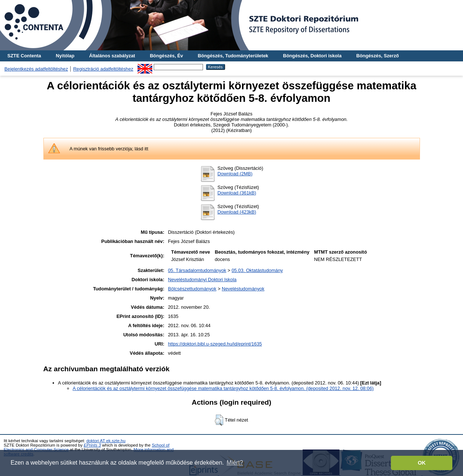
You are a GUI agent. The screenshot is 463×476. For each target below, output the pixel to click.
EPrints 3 (92, 445)
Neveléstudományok (243, 289)
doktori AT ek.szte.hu (106, 441)
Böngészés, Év (166, 56)
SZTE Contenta (24, 56)
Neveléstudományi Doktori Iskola (202, 280)
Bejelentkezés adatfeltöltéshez (36, 69)
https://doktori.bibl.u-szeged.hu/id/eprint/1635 (215, 344)
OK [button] (422, 463)
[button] (219, 420)
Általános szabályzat (112, 56)
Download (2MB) (235, 174)
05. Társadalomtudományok (197, 270)
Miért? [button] (235, 463)
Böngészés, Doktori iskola (312, 56)
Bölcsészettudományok (192, 289)
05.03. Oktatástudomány (257, 270)
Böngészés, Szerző (378, 56)
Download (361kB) (237, 193)
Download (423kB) (237, 212)
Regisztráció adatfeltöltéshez (103, 69)
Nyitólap (65, 56)
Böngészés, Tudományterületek (233, 56)
